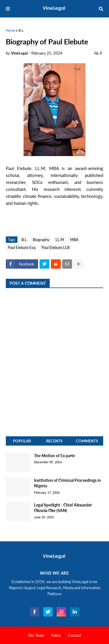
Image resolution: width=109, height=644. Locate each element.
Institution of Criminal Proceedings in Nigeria (67, 483)
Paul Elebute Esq (22, 247)
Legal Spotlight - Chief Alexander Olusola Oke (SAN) (63, 508)
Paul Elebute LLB (56, 247)
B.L (21, 30)
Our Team (36, 635)
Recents (54, 441)
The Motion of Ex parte (54, 456)
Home (10, 30)
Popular (22, 441)
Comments (87, 441)
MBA (74, 240)
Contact (75, 635)
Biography (41, 240)
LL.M (60, 240)
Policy (56, 635)
